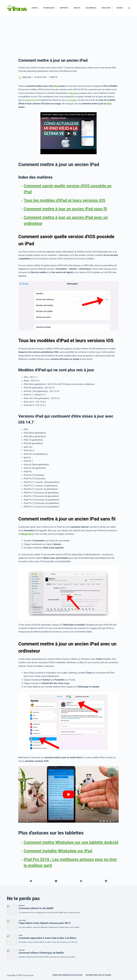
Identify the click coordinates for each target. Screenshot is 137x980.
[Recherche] (129, 8)
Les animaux (92, 8)
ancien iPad (31, 100)
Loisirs (36, 8)
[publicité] (68, 36)
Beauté (79, 8)
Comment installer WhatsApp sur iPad (58, 851)
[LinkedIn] (106, 881)
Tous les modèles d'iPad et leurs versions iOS (64, 200)
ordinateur (73, 100)
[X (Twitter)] (56, 881)
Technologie (50, 8)
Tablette (53, 77)
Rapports (66, 8)
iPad (56, 86)
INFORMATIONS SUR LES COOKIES (98, 975)
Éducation (108, 8)
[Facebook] (31, 881)
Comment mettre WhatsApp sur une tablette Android (71, 842)
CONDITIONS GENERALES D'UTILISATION (67, 975)
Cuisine (121, 8)
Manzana (74, 93)
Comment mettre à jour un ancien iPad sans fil (65, 209)
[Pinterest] (81, 881)
